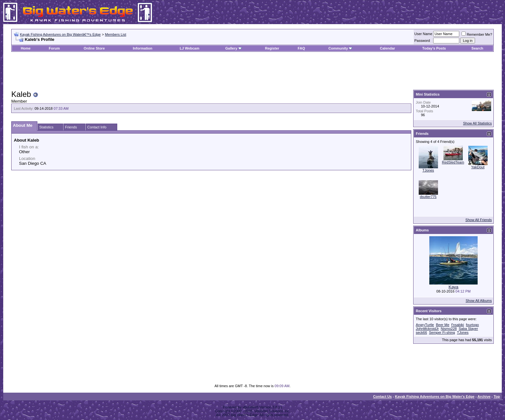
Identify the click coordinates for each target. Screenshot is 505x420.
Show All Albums (479, 301)
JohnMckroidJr (427, 329)
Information (143, 48)
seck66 (421, 332)
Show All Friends (479, 220)
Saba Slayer (468, 329)
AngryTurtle (425, 325)
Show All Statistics (477, 123)
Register (272, 48)
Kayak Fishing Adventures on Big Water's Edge (435, 397)
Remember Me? (477, 34)
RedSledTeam (453, 162)
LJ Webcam (190, 48)
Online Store (94, 48)
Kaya (453, 287)
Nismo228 (449, 329)
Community (341, 48)
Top (497, 397)
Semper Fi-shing (442, 332)
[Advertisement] (252, 71)
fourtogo (472, 325)
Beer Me (443, 325)
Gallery (231, 48)
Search (477, 48)
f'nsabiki (457, 325)
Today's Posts (434, 48)
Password (422, 41)
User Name (424, 34)
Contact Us (382, 397)
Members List (116, 34)
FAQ (301, 48)
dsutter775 (428, 197)
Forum (54, 48)
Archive (484, 397)
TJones (428, 170)
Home (26, 48)
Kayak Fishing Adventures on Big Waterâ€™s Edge (60, 34)
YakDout (478, 167)
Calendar (388, 48)
